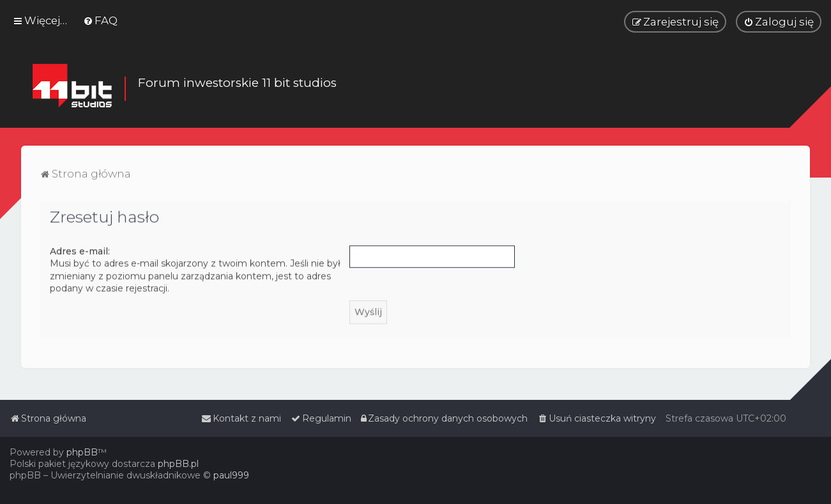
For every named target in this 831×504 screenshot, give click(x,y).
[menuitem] (100, 20)
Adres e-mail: (80, 250)
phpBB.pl (178, 464)
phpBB (82, 452)
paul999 (231, 475)
